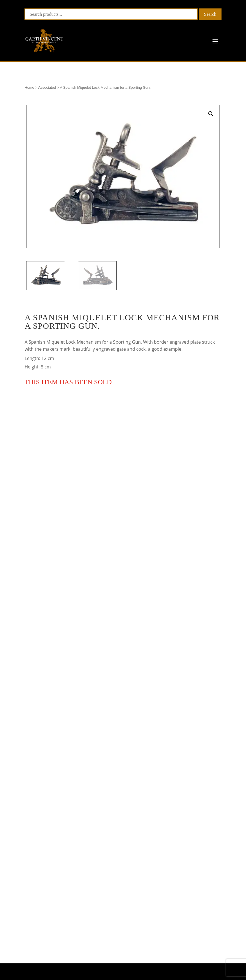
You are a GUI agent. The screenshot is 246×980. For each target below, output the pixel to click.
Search (210, 14)
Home (29, 87)
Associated (47, 87)
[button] (211, 114)
